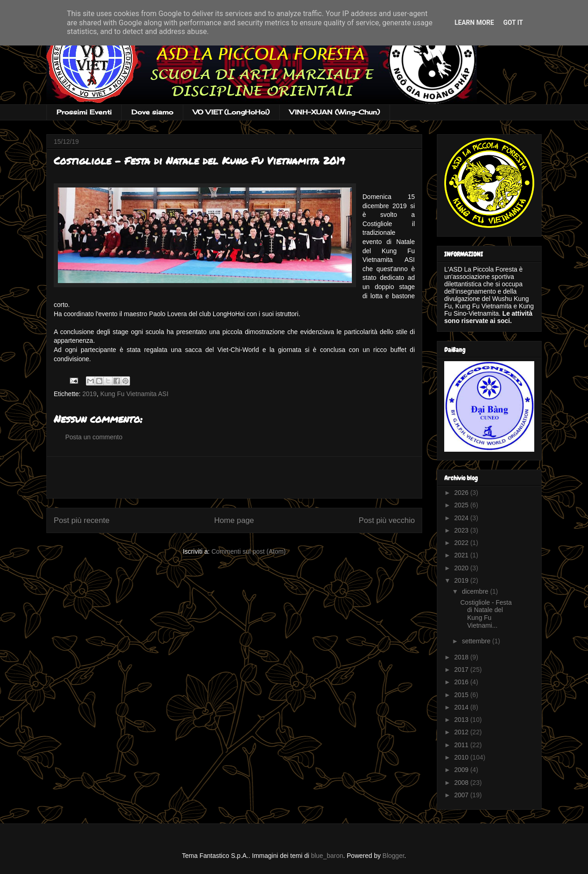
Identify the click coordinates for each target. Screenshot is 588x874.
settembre (477, 641)
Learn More (474, 23)
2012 (462, 732)
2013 (462, 720)
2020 (462, 568)
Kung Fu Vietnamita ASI (134, 394)
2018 (462, 657)
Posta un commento (94, 437)
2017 (462, 670)
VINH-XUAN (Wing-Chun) (335, 112)
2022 (462, 543)
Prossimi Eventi (84, 112)
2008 (462, 783)
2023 (462, 530)
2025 (462, 505)
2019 (89, 394)
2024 (462, 518)
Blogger (393, 856)
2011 (462, 745)
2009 (462, 770)
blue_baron (327, 856)
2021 (462, 555)
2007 (462, 795)
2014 (462, 707)
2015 (462, 695)
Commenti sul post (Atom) (249, 551)
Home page (234, 520)
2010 (462, 757)
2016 (462, 682)
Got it (513, 23)
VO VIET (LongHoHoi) (231, 112)
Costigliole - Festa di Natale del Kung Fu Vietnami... (486, 614)
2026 (462, 493)
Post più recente (82, 520)
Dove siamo (152, 112)
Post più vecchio (387, 520)
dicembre (476, 591)
